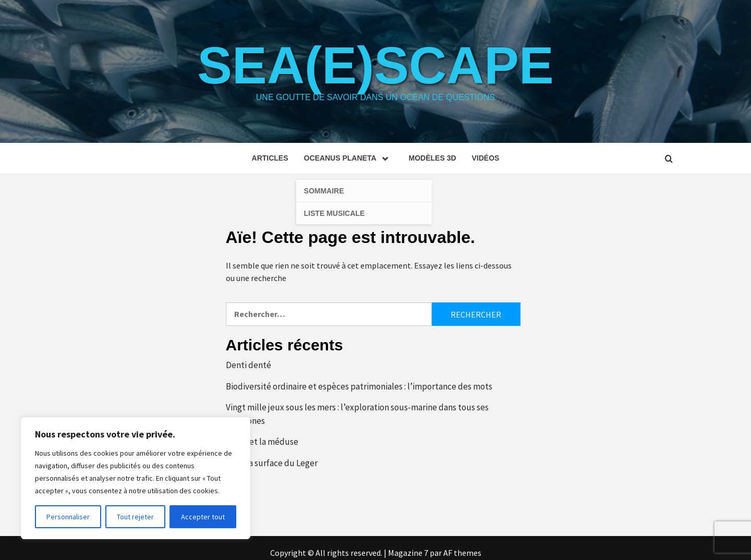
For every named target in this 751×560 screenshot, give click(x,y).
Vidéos (486, 158)
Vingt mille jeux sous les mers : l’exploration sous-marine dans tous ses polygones (357, 414)
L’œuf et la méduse (262, 442)
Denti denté (249, 365)
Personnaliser (68, 517)
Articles (270, 158)
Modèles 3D (433, 158)
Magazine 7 (408, 553)
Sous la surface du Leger (272, 463)
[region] (136, 478)
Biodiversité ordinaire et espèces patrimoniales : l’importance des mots (359, 386)
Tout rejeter (135, 517)
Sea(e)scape (375, 65)
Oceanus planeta (349, 158)
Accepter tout (203, 517)
